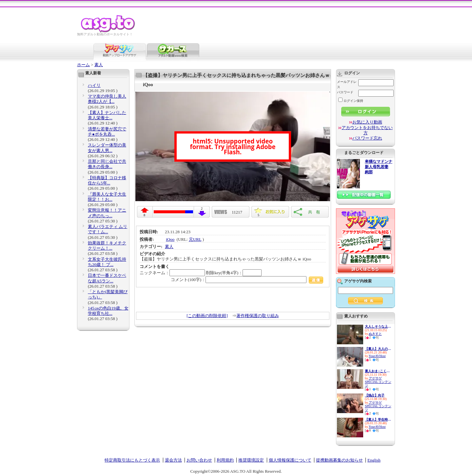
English (374, 460)
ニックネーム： (172, 273)
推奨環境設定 (251, 460)
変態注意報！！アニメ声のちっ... (107, 213)
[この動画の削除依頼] (207, 316)
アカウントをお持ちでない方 (367, 130)
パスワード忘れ (367, 138)
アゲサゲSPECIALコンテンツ (378, 382)
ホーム (83, 65)
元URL (195, 239)
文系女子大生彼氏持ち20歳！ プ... (107, 262)
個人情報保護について (290, 460)
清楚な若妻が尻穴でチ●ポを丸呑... (107, 132)
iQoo (170, 239)
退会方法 (173, 460)
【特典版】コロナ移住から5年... (107, 180)
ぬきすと (375, 334)
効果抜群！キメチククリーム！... (107, 246)
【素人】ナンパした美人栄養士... (107, 115)
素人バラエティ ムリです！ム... (108, 229)
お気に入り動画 (367, 122)
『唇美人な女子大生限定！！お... (107, 197)
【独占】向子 (375, 395)
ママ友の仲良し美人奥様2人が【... (107, 99)
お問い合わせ (199, 460)
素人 (99, 65)
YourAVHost (377, 356)
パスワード (345, 92)
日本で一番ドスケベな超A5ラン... (107, 278)
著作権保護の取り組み (258, 316)
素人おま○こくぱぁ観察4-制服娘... (378, 371)
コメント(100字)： (247, 280)
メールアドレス (347, 84)
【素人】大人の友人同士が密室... (378, 349)
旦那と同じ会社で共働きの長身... (107, 164)
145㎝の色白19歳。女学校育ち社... (108, 311)
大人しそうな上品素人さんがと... (378, 326)
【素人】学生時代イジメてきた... (378, 419)
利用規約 (225, 460)
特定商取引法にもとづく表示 (132, 460)
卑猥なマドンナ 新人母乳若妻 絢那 (379, 167)
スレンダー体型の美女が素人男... (107, 148)
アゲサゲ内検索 (358, 281)
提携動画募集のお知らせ (339, 460)
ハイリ (94, 85)
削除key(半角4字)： (234, 273)
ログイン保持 (351, 101)
